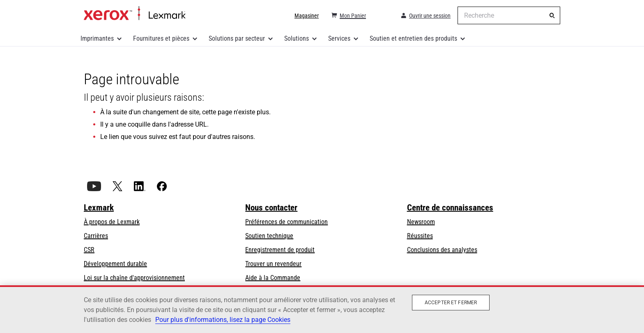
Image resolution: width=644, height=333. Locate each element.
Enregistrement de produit (280, 250)
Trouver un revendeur (273, 264)
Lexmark (99, 208)
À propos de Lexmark (112, 222)
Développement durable (115, 264)
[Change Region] (383, 16)
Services (339, 38)
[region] (322, 309)
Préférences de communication (286, 222)
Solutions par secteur (237, 38)
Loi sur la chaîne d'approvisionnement (134, 278)
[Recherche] (552, 16)
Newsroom (421, 222)
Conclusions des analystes (442, 250)
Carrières (96, 236)
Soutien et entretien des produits (413, 38)
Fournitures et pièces (161, 38)
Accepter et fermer (451, 303)
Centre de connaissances (450, 208)
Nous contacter (271, 208)
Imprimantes (97, 38)
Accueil (135, 14)
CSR (89, 250)
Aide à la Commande (273, 278)
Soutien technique (269, 236)
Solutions (297, 38)
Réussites (420, 236)
